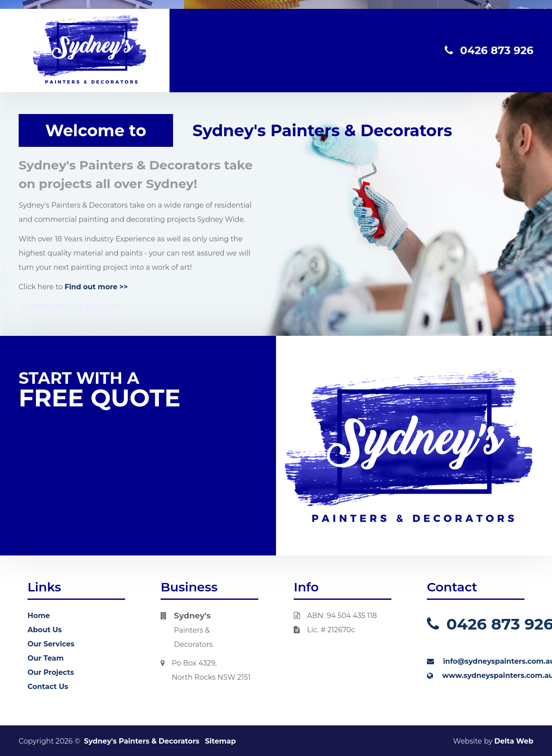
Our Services (51, 644)
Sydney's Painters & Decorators (142, 741)
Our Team (45, 658)
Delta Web (514, 741)
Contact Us (48, 687)
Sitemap (221, 741)
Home (39, 616)
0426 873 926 (489, 50)
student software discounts (70, 306)
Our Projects (51, 672)
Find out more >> (97, 287)
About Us (45, 630)
